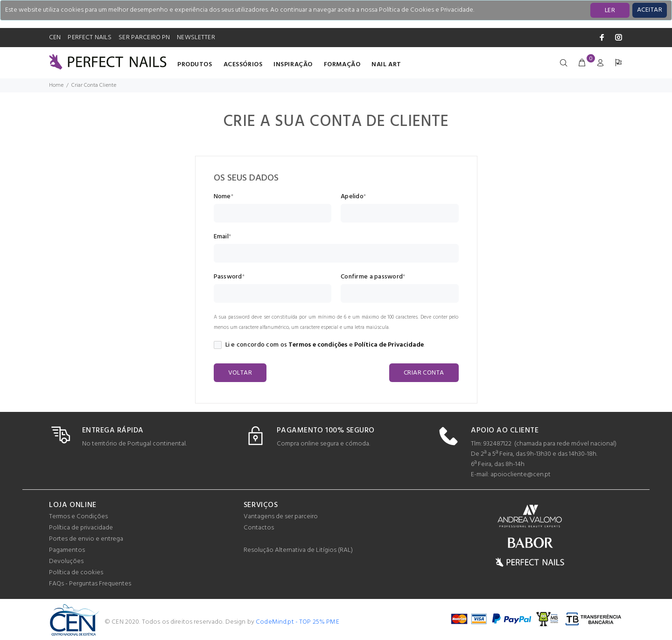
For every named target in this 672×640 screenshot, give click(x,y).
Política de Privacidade (389, 345)
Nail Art (386, 65)
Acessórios (243, 65)
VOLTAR (240, 373)
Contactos (259, 528)
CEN (55, 38)
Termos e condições (318, 345)
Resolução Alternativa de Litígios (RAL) (298, 550)
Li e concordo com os (251, 345)
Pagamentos (67, 550)
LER (610, 10)
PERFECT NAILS (90, 38)
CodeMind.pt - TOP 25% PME (297, 622)
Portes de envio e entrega (86, 539)
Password (228, 277)
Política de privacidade (81, 528)
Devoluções (66, 561)
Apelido (352, 197)
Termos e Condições (78, 517)
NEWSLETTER (196, 38)
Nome (222, 197)
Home (56, 85)
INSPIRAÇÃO (293, 65)
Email (221, 237)
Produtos (195, 65)
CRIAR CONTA (424, 373)
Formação (342, 65)
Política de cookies (76, 573)
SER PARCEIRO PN (144, 38)
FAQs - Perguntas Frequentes (90, 584)
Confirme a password (372, 277)
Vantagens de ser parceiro (281, 517)
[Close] (650, 10)
